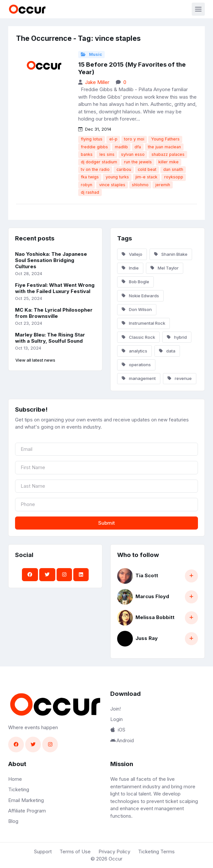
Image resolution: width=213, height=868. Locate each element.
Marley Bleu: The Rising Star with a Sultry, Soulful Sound (50, 338)
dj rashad (90, 192)
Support (43, 852)
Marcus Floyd (152, 596)
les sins (107, 154)
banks (87, 154)
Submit (107, 523)
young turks (117, 177)
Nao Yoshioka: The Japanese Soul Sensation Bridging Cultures (51, 260)
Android (122, 740)
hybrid (177, 337)
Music (91, 54)
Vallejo (132, 254)
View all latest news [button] (35, 360)
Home (15, 779)
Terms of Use (75, 852)
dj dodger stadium (99, 162)
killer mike (169, 162)
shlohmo (140, 185)
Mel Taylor (165, 268)
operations (136, 365)
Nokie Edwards (140, 296)
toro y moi (134, 139)
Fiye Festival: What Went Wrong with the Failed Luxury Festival (55, 288)
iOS (118, 730)
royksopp (174, 177)
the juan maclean (164, 147)
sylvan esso (133, 154)
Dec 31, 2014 (95, 129)
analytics (134, 351)
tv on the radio (95, 169)
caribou (124, 169)
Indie (130, 268)
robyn (87, 185)
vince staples (112, 185)
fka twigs (90, 177)
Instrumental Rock (143, 323)
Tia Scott (147, 575)
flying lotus (92, 139)
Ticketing (19, 789)
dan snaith (173, 169)
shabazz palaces (168, 154)
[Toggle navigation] (198, 9)
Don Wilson (137, 309)
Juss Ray (147, 638)
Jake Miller (97, 82)
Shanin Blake (171, 254)
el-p (113, 139)
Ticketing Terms (156, 852)
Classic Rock (138, 337)
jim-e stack (146, 177)
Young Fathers (165, 139)
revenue (180, 378)
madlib (121, 147)
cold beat (147, 169)
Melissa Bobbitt (155, 617)
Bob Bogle (135, 282)
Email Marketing (26, 800)
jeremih (163, 185)
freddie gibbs (94, 147)
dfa (138, 147)
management (139, 378)
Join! (115, 709)
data (167, 351)
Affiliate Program (27, 811)
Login (116, 719)
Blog (13, 821)
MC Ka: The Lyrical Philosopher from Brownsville (54, 313)
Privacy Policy (114, 852)
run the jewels (138, 162)
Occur (115, 859)
